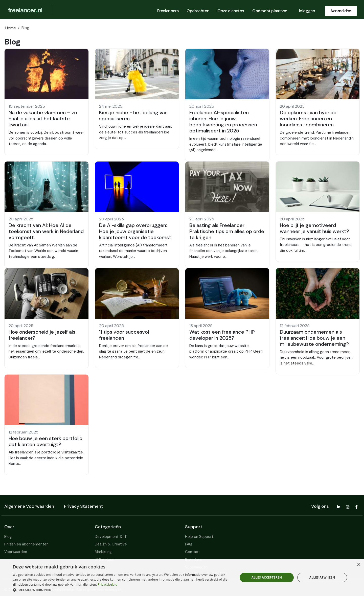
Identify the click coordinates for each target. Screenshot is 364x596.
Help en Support (199, 537)
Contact (192, 552)
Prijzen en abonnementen (26, 544)
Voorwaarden (16, 552)
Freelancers (168, 11)
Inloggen (307, 11)
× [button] (358, 565)
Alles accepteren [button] (267, 577)
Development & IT (111, 537)
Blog (8, 537)
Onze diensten (231, 11)
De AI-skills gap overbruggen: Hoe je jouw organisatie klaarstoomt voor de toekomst (135, 231)
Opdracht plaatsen (270, 11)
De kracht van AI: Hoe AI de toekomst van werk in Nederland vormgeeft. (46, 231)
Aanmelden (341, 11)
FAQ (189, 544)
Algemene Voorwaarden (29, 506)
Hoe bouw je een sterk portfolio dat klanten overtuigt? (45, 441)
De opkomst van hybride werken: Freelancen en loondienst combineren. (308, 119)
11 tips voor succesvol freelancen (124, 335)
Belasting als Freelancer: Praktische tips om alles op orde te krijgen (227, 231)
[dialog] (182, 578)
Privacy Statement (84, 506)
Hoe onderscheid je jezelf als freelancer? (42, 335)
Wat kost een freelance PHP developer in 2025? (222, 335)
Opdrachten (198, 11)
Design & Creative (111, 544)
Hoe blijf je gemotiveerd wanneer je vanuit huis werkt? (314, 228)
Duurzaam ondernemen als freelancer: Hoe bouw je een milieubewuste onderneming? (314, 338)
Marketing (103, 552)
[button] (47, 102)
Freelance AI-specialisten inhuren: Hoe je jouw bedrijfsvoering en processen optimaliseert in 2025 (223, 122)
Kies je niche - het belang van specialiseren (133, 116)
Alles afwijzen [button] (322, 577)
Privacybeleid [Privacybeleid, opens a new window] (108, 584)
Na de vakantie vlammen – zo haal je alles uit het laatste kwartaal (43, 119)
